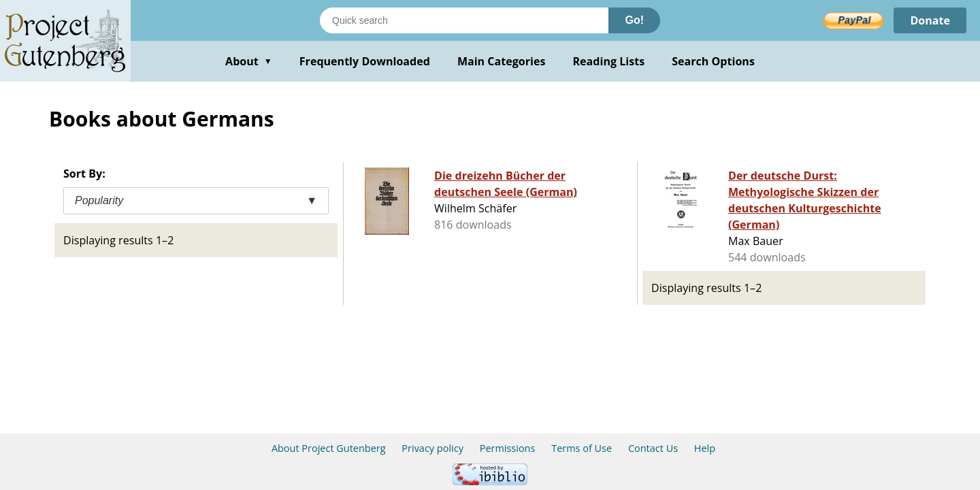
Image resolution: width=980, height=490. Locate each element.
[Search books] (464, 20)
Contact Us (653, 448)
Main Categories (502, 61)
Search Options (713, 61)
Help (705, 448)
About (249, 61)
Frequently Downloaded (365, 61)
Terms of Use (582, 448)
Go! (634, 20)
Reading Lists (609, 61)
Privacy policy (432, 448)
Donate (930, 20)
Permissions (508, 448)
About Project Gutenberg (329, 448)
